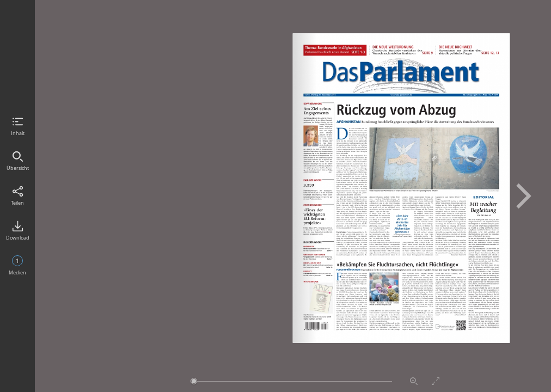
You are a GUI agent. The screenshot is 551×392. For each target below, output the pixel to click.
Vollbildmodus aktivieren (436, 381)
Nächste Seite (524, 196)
